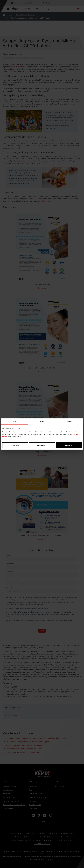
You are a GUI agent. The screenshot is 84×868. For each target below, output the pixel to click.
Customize (42, 445)
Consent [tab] (14, 421)
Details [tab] (42, 421)
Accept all (69, 445)
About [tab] (69, 421)
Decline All (15, 445)
